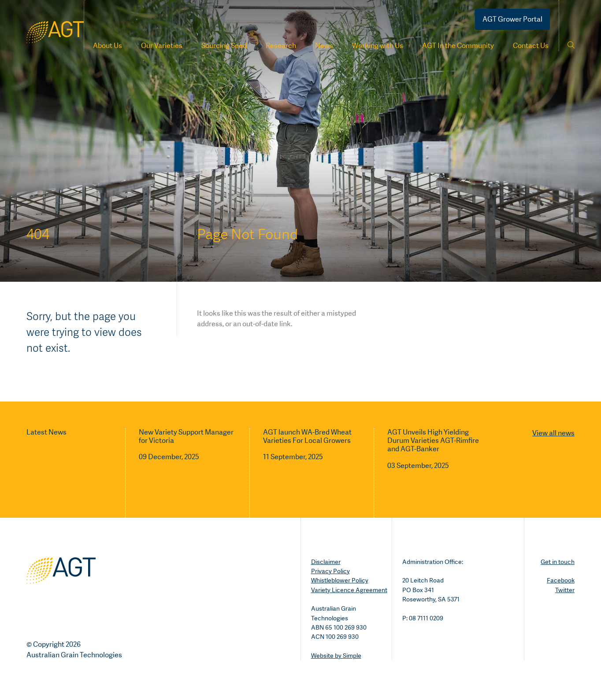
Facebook (561, 580)
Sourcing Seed (224, 46)
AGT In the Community (458, 46)
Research (281, 46)
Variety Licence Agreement (349, 590)
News (324, 46)
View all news (553, 433)
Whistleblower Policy (340, 580)
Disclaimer (326, 562)
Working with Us (378, 46)
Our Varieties (162, 46)
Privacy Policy (330, 571)
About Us (108, 46)
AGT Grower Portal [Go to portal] (512, 19)
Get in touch (558, 562)
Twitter (565, 590)
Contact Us (531, 46)
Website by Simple (336, 656)
